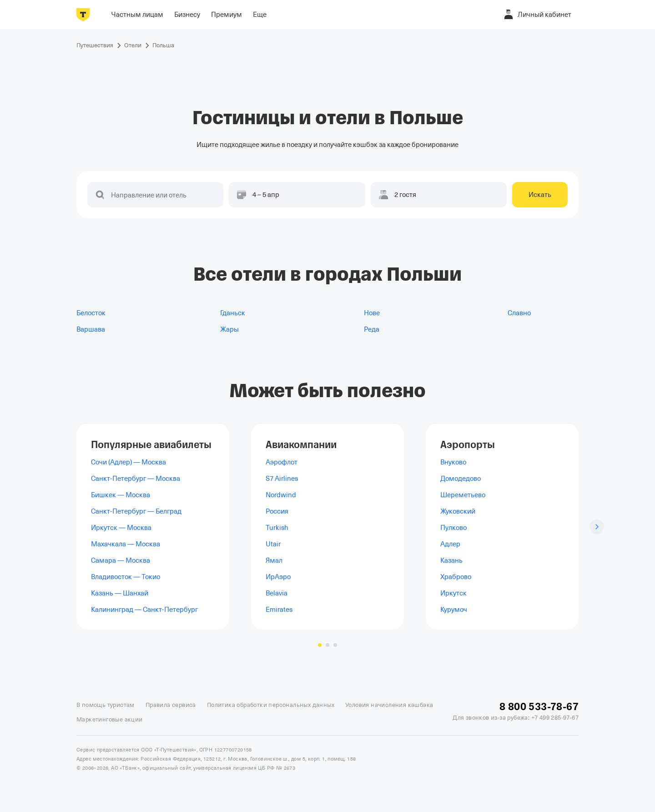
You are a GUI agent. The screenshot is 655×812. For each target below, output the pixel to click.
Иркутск (453, 593)
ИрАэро (278, 577)
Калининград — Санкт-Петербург (144, 610)
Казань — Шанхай (120, 593)
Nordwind (281, 495)
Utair (273, 544)
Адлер (450, 544)
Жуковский (458, 511)
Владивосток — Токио (126, 577)
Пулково (453, 528)
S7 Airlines (282, 479)
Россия (277, 511)
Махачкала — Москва (126, 544)
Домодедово (461, 479)
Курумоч (454, 610)
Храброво (456, 577)
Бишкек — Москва (121, 495)
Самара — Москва (121, 560)
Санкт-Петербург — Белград (136, 511)
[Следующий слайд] (597, 527)
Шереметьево (463, 495)
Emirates (279, 610)
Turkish (277, 528)
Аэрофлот (282, 462)
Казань (451, 560)
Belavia (277, 593)
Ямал (274, 560)
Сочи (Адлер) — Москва (128, 462)
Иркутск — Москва (121, 528)
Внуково (453, 462)
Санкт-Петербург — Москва (136, 479)
